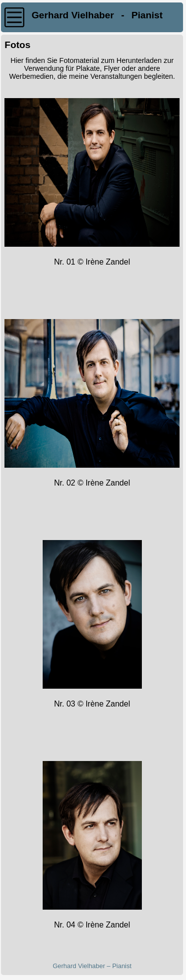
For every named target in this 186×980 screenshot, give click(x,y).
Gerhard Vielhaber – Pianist (92, 966)
